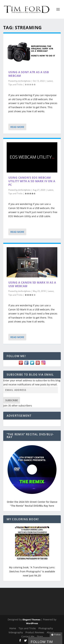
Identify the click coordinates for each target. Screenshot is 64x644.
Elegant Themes (31, 620)
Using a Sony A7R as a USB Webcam (29, 74)
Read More (17, 127)
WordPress (32, 623)
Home (13, 628)
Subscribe (12, 400)
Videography (16, 632)
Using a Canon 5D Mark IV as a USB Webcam (32, 284)
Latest (50, 81)
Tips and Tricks (15, 84)
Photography (46, 628)
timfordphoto (24, 81)
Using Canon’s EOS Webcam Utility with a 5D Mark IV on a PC (32, 181)
